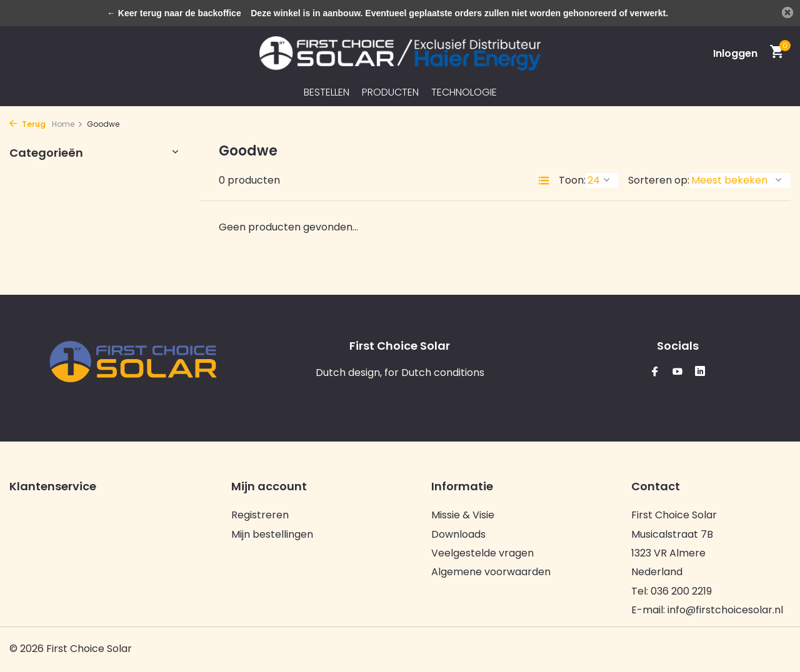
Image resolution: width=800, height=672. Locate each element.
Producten (390, 92)
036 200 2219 (681, 591)
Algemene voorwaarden (491, 572)
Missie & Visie (463, 515)
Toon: (572, 180)
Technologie (464, 92)
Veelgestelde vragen (482, 553)
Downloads (458, 534)
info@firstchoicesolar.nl (725, 610)
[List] (544, 180)
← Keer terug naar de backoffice (174, 13)
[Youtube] (677, 373)
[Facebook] (655, 373)
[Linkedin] (700, 373)
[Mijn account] (735, 53)
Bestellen (327, 92)
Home (67, 124)
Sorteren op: (659, 180)
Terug (27, 124)
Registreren (260, 515)
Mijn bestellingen (272, 534)
